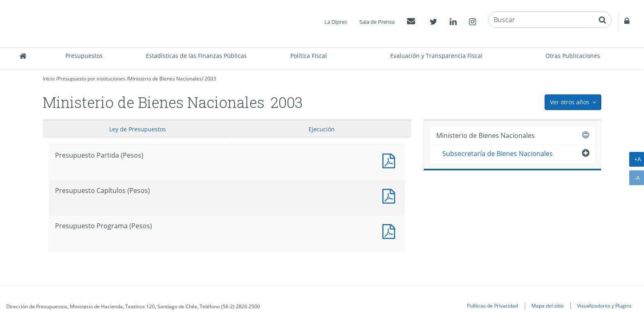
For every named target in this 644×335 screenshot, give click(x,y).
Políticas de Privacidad (492, 305)
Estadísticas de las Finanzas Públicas (196, 56)
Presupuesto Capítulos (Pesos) (391, 195)
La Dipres (336, 22)
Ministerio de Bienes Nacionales (165, 79)
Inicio (49, 79)
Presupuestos (84, 56)
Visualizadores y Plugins (604, 305)
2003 (210, 79)
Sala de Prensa (377, 22)
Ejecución (322, 129)
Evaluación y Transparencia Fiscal (436, 56)
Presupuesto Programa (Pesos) (391, 231)
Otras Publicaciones (573, 56)
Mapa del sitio (547, 305)
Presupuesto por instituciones (91, 79)
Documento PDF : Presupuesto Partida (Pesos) (391, 160)
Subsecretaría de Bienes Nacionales (498, 154)
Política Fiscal (309, 56)
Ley (138, 129)
